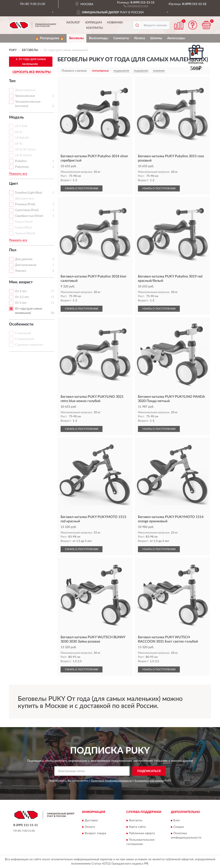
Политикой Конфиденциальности (111, 781)
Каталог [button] (73, 23)
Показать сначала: (74, 71)
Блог (177, 820)
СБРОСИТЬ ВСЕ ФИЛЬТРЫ (32, 72)
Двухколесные (25, 90)
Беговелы (76, 38)
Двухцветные (24, 199)
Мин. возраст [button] (21, 282)
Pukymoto (22, 167)
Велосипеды (99, 38)
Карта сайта (137, 827)
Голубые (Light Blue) (29, 193)
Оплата (90, 827)
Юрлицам (94, 23)
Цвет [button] (14, 184)
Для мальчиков (26, 265)
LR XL (19, 144)
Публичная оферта (142, 833)
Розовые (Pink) (25, 204)
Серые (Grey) (24, 222)
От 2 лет (21, 291)
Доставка (91, 820)
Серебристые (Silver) (29, 216)
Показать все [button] (18, 174)
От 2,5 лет (22, 297)
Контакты (95, 28)
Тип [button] (12, 81)
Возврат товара (95, 833)
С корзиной (23, 333)
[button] (136, 6)
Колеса (140, 38)
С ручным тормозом (29, 345)
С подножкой (24, 339)
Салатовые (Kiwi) (27, 210)
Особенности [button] (21, 324)
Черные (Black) (25, 233)
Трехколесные (25, 96)
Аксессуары (176, 38)
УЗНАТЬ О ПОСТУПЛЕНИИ (82, 188)
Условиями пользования (149, 781)
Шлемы (156, 38)
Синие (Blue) (23, 228)
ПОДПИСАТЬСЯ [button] (149, 771)
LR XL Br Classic (25, 150)
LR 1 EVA (21, 126)
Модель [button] (16, 117)
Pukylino (21, 161)
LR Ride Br (22, 138)
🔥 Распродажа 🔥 (50, 38)
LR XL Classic (24, 155)
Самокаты (121, 38)
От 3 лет (21, 303)
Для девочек (24, 259)
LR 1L (19, 132)
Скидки (179, 827)
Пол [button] (13, 250)
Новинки (115, 23)
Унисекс (21, 271)
